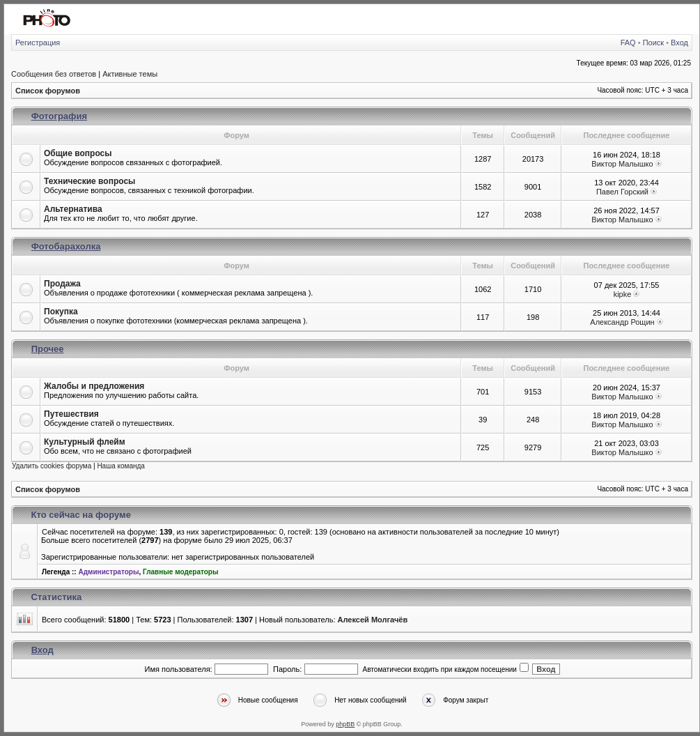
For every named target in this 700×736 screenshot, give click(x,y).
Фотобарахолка (66, 246)
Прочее (48, 349)
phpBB (345, 724)
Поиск (653, 43)
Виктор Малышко (622, 164)
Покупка (61, 312)
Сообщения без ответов (54, 74)
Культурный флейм (85, 442)
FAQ (628, 43)
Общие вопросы (78, 153)
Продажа (62, 284)
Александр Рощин (622, 322)
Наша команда (121, 466)
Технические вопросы (90, 181)
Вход (679, 43)
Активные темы (130, 74)
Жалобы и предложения (94, 386)
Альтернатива (73, 209)
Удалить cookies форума (52, 466)
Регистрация (38, 43)
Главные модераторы (181, 572)
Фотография (59, 116)
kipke (623, 294)
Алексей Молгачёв (373, 620)
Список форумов (48, 91)
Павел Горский (622, 192)
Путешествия (71, 414)
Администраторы (108, 572)
